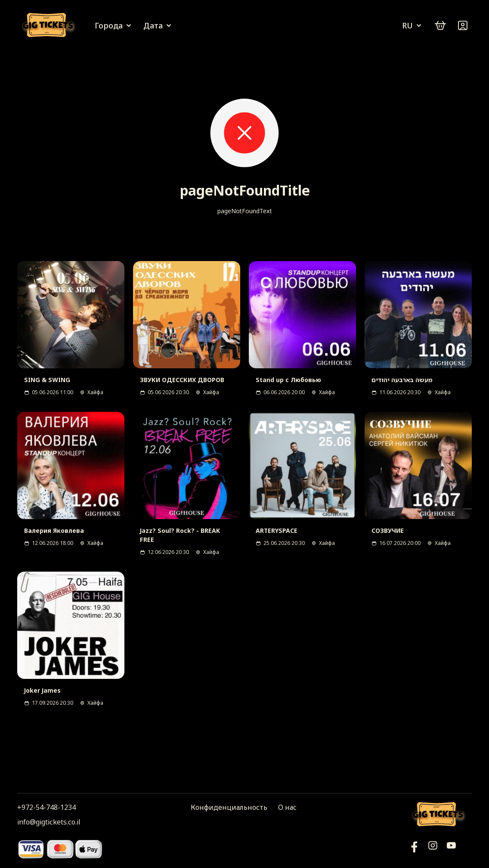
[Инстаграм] (433, 849)
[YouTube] (414, 849)
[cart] (440, 25)
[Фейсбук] (451, 849)
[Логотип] (50, 26)
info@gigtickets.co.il (49, 822)
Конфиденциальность (229, 807)
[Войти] (463, 25)
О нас (287, 807)
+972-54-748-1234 (46, 807)
